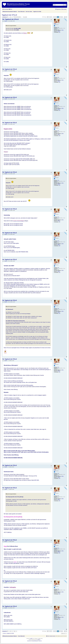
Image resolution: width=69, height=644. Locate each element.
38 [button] (62, 17)
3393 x (63, 30)
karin (55, 24)
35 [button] (56, 17)
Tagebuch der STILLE (9, 15)
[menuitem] (11, 9)
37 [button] (60, 17)
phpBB (31, 639)
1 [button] (51, 17)
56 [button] (65, 17)
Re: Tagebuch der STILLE (11, 19)
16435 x (59, 31)
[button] (48, 17)
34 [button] (54, 17)
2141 (58, 27)
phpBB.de (39, 640)
